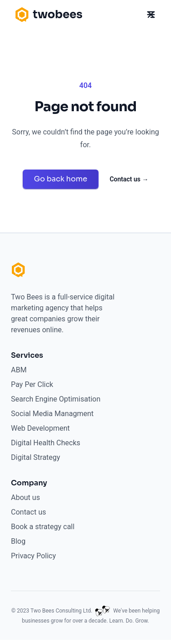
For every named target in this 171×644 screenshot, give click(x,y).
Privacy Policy (34, 556)
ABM (19, 370)
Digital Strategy (36, 457)
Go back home (61, 179)
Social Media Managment (52, 414)
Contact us (129, 179)
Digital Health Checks (46, 443)
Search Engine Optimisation (56, 399)
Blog (18, 541)
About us (26, 497)
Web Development (40, 428)
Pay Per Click (32, 384)
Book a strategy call (43, 527)
